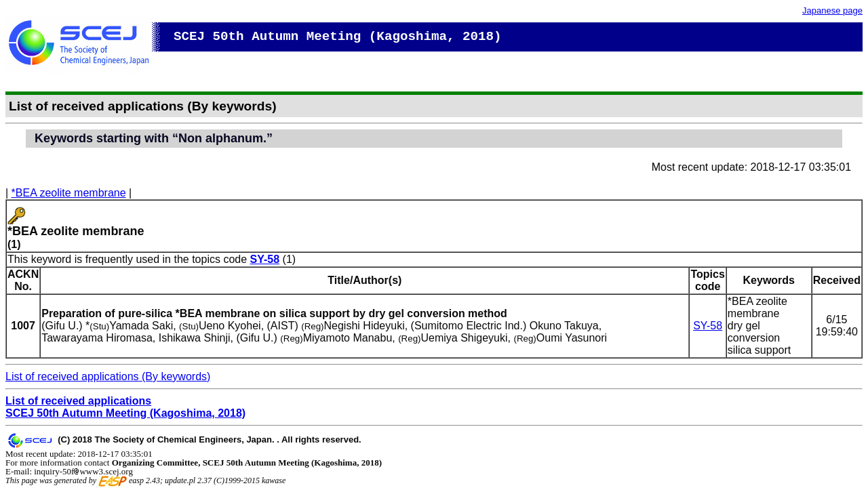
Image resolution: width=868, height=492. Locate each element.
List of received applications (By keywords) (108, 376)
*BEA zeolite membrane (69, 193)
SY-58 (265, 259)
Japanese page (832, 11)
